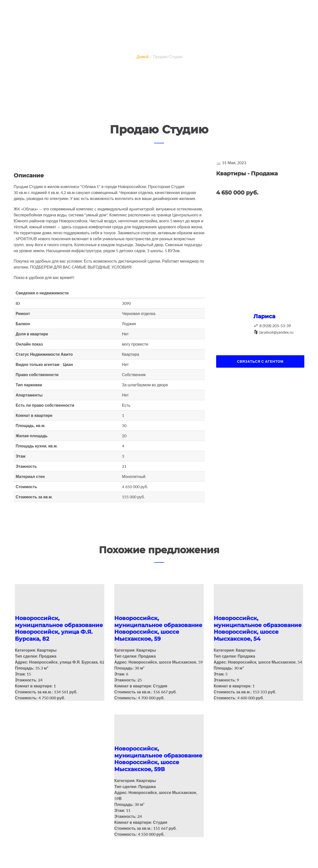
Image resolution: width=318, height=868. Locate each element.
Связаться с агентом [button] (260, 361)
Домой (143, 57)
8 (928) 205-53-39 (275, 326)
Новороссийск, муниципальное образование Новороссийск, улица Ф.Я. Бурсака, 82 (59, 628)
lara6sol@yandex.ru (276, 332)
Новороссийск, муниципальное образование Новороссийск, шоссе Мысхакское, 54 (258, 628)
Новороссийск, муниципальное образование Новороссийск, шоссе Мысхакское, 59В (158, 758)
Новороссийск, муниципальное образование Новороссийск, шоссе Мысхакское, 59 (158, 628)
